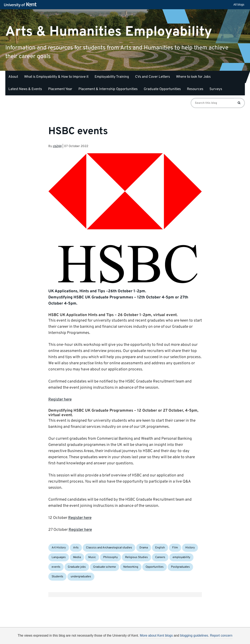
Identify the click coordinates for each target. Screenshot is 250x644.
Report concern (221, 635)
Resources (195, 89)
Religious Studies (136, 557)
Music (92, 557)
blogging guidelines (194, 635)
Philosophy (110, 557)
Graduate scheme (105, 567)
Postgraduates (180, 567)
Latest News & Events (25, 89)
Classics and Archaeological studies (109, 548)
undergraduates (81, 577)
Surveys (216, 89)
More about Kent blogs (156, 635)
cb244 (57, 146)
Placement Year (60, 89)
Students (57, 577)
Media (77, 557)
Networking (131, 567)
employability (181, 557)
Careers (160, 557)
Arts (76, 548)
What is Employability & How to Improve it (56, 77)
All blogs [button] (239, 5)
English (160, 548)
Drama (144, 548)
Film (175, 548)
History (190, 548)
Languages (59, 557)
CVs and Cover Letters (153, 77)
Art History (59, 548)
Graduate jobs (77, 567)
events (56, 567)
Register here (60, 400)
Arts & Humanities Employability (109, 32)
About (13, 77)
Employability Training (112, 77)
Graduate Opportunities (162, 89)
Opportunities (155, 567)
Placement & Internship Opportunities (108, 89)
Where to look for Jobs (193, 77)
